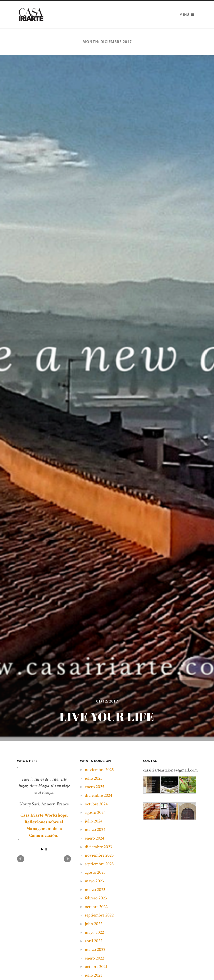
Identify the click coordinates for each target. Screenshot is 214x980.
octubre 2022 (96, 907)
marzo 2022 (95, 949)
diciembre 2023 (98, 847)
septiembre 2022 (99, 915)
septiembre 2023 (99, 864)
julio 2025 (94, 778)
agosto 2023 (95, 872)
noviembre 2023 (99, 855)
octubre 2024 (96, 804)
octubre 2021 (96, 967)
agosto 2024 (95, 812)
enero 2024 (94, 838)
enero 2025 (94, 787)
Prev (21, 859)
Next (67, 859)
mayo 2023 (94, 881)
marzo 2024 (95, 830)
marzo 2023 (95, 890)
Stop (46, 849)
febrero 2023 (96, 898)
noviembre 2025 (99, 770)
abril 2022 (94, 941)
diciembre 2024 (98, 795)
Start (42, 849)
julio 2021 (93, 975)
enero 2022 (94, 958)
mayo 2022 (94, 932)
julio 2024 (94, 821)
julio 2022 (94, 924)
